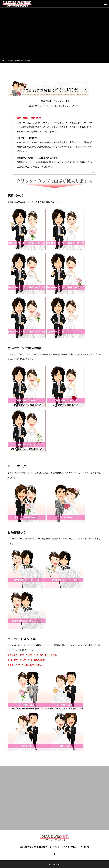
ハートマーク (49, 106)
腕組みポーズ (35, 106)
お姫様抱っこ (62, 106)
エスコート (75, 106)
